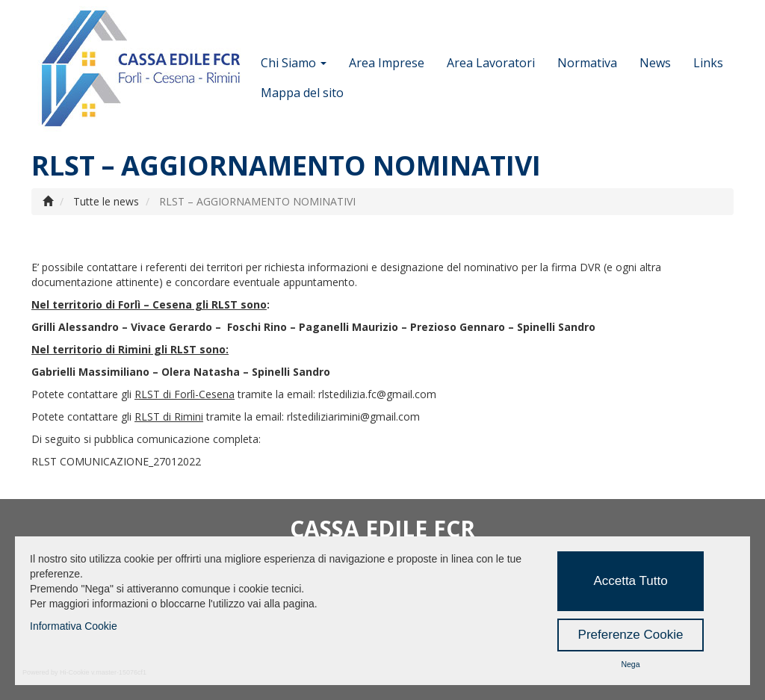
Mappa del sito (302, 93)
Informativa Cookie (74, 626)
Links (708, 63)
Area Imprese (387, 63)
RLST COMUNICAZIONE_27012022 (116, 461)
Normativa (587, 63)
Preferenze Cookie (631, 635)
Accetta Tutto (630, 581)
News (655, 63)
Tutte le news (106, 201)
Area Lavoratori (491, 63)
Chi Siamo (294, 63)
